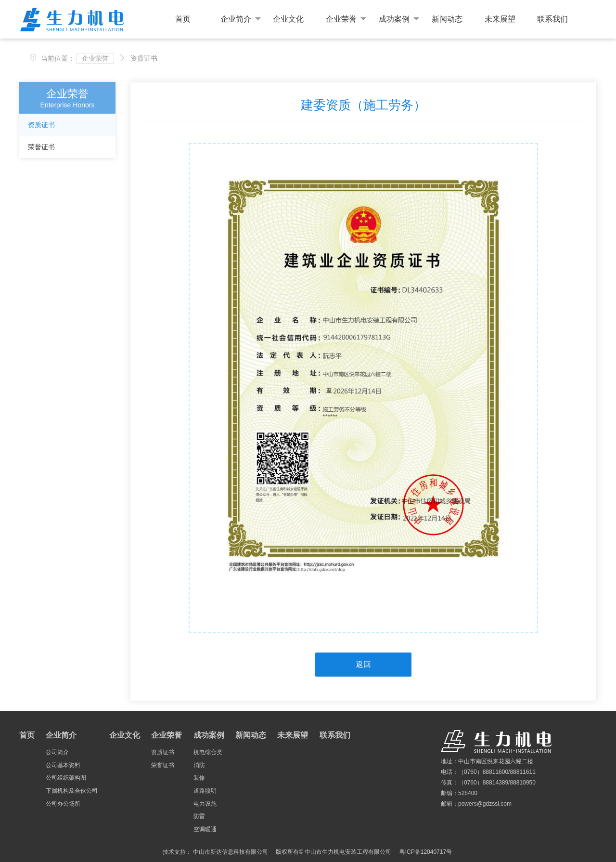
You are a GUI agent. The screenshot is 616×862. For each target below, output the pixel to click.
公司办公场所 (63, 804)
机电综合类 (208, 752)
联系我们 (552, 19)
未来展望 (500, 19)
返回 (363, 664)
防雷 (199, 816)
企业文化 (288, 19)
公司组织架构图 (66, 778)
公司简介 (57, 752)
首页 (183, 19)
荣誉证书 (41, 147)
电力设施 (205, 804)
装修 (199, 778)
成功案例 (399, 19)
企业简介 (241, 19)
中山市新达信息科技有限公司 (231, 852)
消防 (199, 765)
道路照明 (205, 791)
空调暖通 (205, 829)
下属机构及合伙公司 (72, 791)
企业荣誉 (346, 19)
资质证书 (41, 125)
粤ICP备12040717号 (426, 852)
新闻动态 (447, 19)
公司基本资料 (63, 765)
